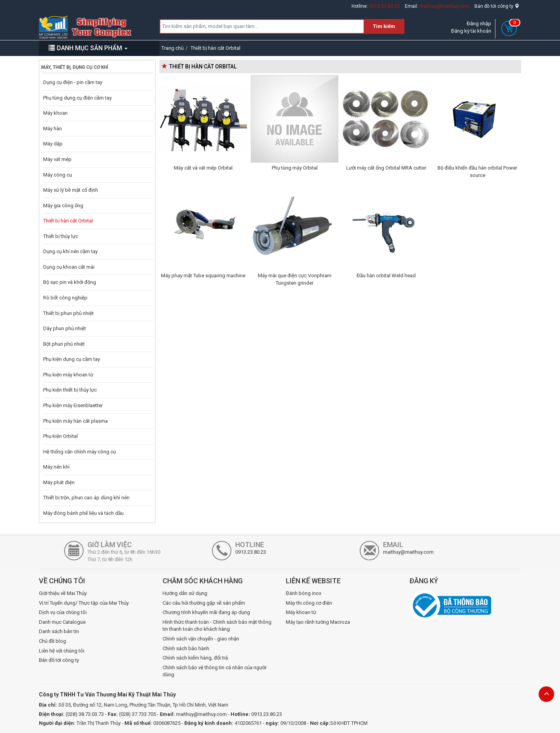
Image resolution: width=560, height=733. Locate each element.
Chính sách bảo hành (186, 648)
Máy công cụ (58, 175)
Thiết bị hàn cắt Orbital (68, 221)
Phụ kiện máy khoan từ (68, 375)
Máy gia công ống (63, 206)
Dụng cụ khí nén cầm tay (70, 251)
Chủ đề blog (52, 641)
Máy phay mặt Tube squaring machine (203, 276)
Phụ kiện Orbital (60, 436)
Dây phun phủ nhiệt (65, 328)
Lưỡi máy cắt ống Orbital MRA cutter (386, 168)
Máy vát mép (57, 159)
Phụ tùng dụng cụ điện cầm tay (77, 98)
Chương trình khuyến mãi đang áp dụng (206, 612)
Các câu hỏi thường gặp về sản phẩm (204, 603)
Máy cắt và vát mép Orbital (203, 168)
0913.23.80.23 (384, 6)
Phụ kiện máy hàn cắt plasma (75, 421)
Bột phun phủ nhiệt (64, 344)
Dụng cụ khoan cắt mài (69, 267)
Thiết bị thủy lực (61, 236)
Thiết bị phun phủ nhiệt (68, 313)
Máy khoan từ (301, 612)
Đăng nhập (479, 24)
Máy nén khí (56, 467)
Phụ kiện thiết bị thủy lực (70, 390)
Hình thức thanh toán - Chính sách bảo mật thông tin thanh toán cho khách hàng (217, 626)
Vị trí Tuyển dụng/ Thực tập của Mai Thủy (84, 603)
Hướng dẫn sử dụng (185, 593)
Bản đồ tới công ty (497, 6)
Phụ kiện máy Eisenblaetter (73, 405)
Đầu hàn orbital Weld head (386, 276)
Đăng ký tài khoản (471, 31)
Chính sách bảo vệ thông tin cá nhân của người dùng (214, 671)
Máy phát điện (59, 482)
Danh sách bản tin (59, 631)
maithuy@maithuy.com (444, 6)
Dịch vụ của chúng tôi (63, 612)
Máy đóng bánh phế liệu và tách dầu (83, 513)
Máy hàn (52, 129)
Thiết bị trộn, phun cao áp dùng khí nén (86, 498)
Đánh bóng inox (304, 593)
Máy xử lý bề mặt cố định (71, 190)
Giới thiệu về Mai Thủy (63, 593)
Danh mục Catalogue (62, 622)
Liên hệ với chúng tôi (62, 651)
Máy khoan (55, 113)
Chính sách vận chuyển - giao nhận (201, 639)
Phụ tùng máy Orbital (295, 168)
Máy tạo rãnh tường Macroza (318, 622)
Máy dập (53, 144)
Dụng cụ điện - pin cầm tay (73, 82)
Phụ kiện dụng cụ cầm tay (72, 359)
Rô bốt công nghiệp (65, 298)
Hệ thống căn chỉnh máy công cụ (80, 452)
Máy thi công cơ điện (309, 603)
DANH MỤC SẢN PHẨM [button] (88, 48)
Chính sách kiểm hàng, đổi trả (195, 658)
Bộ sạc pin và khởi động (70, 282)
